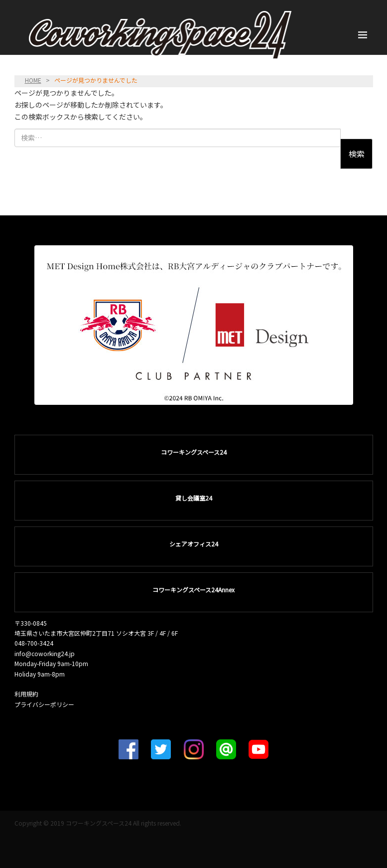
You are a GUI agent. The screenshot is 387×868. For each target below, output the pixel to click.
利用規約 (26, 694)
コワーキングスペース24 (194, 452)
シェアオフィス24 (194, 544)
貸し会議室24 (194, 498)
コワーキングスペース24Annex (193, 590)
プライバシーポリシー (44, 704)
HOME (33, 80)
